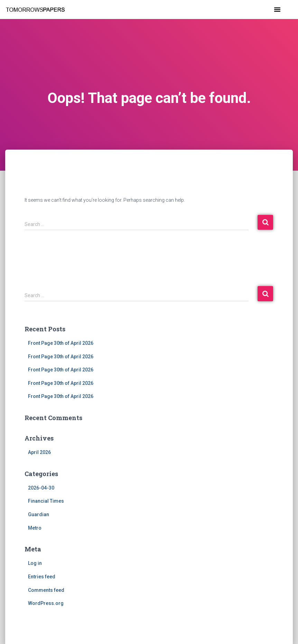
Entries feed (42, 577)
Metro (35, 528)
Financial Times (46, 501)
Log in (35, 563)
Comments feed (46, 590)
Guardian (39, 514)
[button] (277, 9)
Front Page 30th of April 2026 (61, 343)
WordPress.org (46, 603)
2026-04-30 (41, 488)
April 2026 (39, 452)
